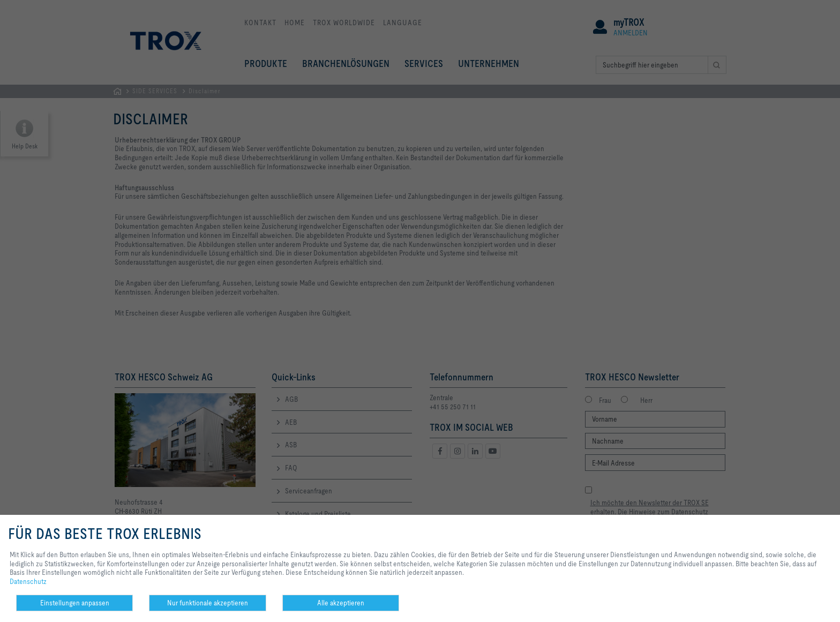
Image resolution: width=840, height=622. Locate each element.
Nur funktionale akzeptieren (208, 603)
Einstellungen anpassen (75, 603)
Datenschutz (28, 581)
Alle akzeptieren (341, 603)
